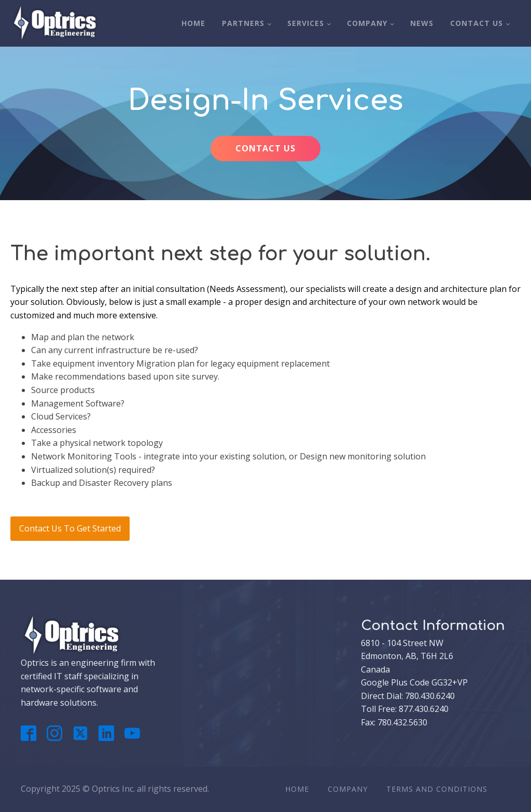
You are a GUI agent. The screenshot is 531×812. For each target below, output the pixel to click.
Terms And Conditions (437, 789)
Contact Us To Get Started (70, 528)
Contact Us (477, 23)
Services (306, 23)
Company (367, 23)
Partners (243, 23)
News (422, 23)
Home (193, 23)
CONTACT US (265, 148)
